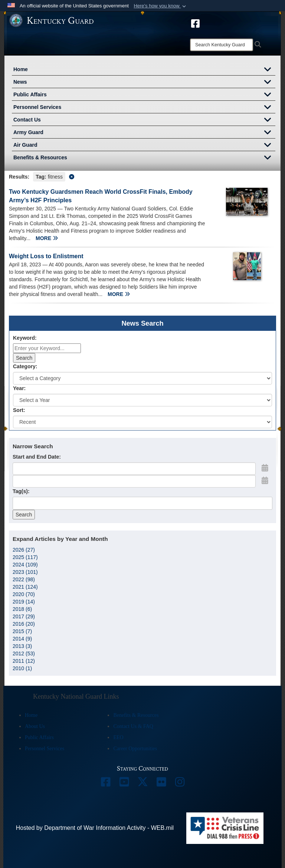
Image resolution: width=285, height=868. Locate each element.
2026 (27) (24, 550)
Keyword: (25, 338)
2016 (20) (24, 624)
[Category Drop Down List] (142, 378)
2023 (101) (25, 572)
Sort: (19, 410)
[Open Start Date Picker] (265, 468)
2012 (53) (24, 654)
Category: (25, 366)
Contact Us (144, 120)
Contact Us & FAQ (133, 726)
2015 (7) (22, 631)
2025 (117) (25, 557)
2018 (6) (22, 609)
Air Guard (144, 146)
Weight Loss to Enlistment (46, 256)
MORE (47, 238)
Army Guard (144, 133)
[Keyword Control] (47, 348)
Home (144, 70)
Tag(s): (21, 491)
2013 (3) (22, 646)
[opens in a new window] (195, 23)
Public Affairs (144, 95)
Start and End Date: (37, 457)
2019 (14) (24, 602)
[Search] (222, 45)
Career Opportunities (135, 749)
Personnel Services (144, 108)
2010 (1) (22, 668)
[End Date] (134, 481)
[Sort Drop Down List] (142, 422)
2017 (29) (24, 616)
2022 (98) (24, 579)
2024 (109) (25, 565)
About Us (35, 726)
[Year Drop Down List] (142, 400)
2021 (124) (25, 587)
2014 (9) (22, 639)
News (144, 83)
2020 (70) (24, 594)
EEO (118, 737)
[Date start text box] (134, 469)
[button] (160, 6)
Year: (19, 388)
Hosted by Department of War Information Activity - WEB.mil (95, 828)
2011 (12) (24, 661)
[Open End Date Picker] (265, 480)
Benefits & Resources (144, 158)
